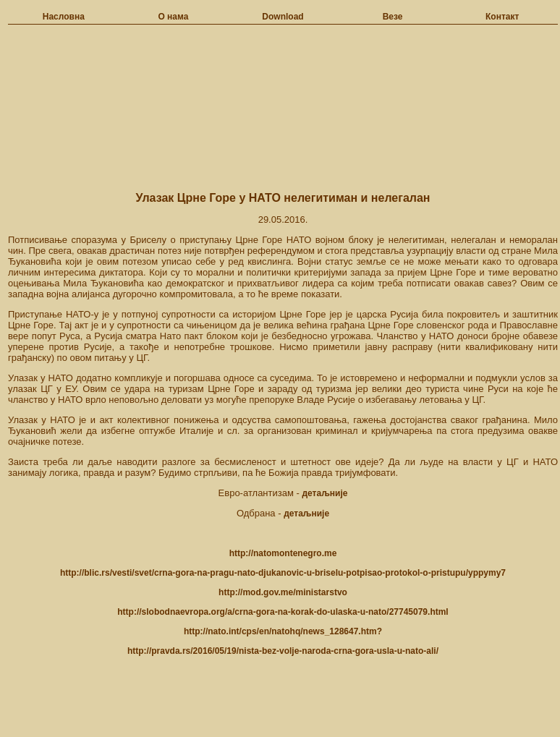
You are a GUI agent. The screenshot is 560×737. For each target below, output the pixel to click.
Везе (393, 17)
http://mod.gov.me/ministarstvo (283, 592)
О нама (173, 17)
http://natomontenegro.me (283, 553)
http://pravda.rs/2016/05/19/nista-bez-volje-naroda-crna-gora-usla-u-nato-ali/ (283, 651)
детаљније (324, 493)
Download (283, 17)
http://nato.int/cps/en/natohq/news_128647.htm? (283, 631)
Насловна (64, 17)
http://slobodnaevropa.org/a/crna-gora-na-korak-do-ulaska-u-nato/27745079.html (283, 612)
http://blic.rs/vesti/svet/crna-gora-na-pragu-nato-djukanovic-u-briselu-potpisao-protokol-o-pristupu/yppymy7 (283, 573)
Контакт (502, 17)
